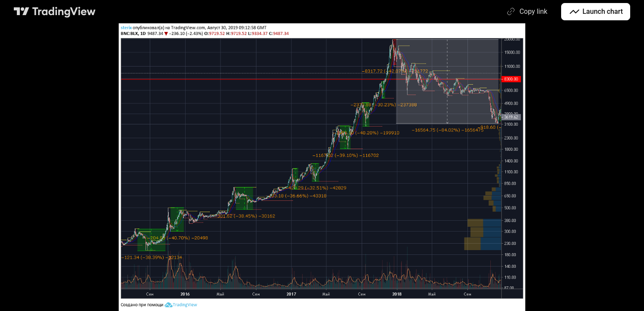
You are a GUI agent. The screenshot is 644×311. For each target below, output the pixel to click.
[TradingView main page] (55, 12)
